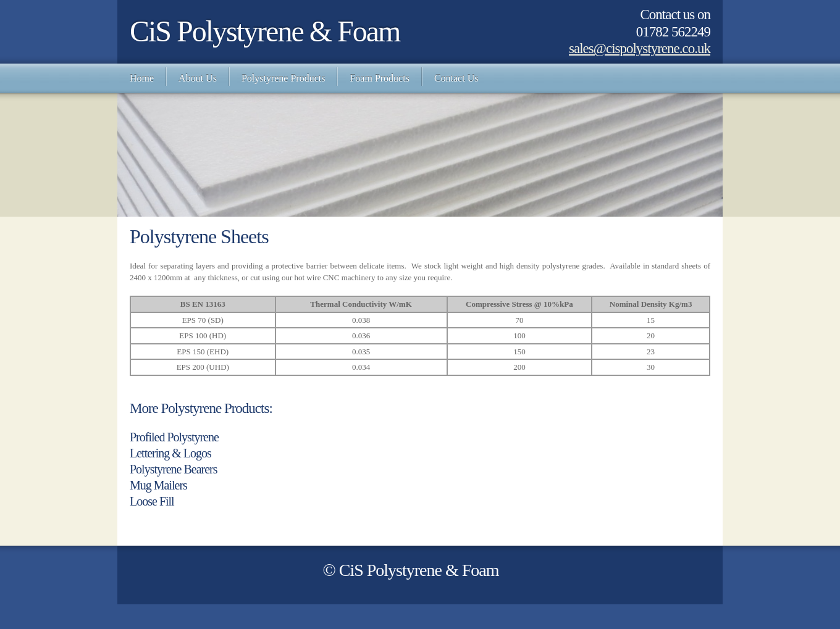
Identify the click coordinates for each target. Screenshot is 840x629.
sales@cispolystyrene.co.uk (640, 48)
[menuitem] (142, 78)
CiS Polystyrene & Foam (265, 31)
